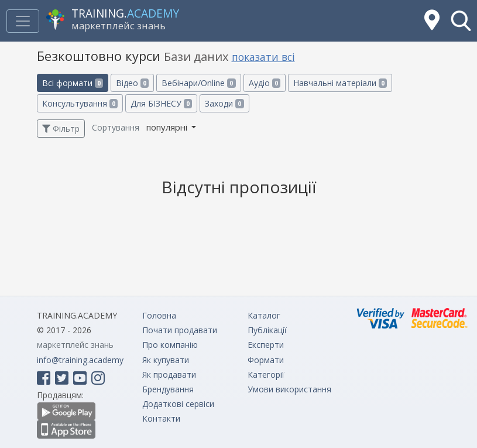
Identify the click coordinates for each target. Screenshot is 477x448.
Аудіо (265, 83)
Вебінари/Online (198, 83)
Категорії (266, 375)
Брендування (168, 389)
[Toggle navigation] (23, 21)
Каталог (264, 315)
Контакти (161, 418)
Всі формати (73, 83)
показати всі (263, 57)
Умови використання (289, 389)
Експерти (266, 345)
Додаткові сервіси (178, 404)
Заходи (224, 103)
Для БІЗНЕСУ (161, 103)
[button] (461, 21)
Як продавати (169, 375)
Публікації (267, 330)
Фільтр (61, 129)
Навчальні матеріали (340, 83)
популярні (168, 127)
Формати (266, 360)
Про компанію (170, 345)
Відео (132, 83)
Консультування (80, 103)
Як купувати (166, 360)
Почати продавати (180, 330)
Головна (159, 315)
